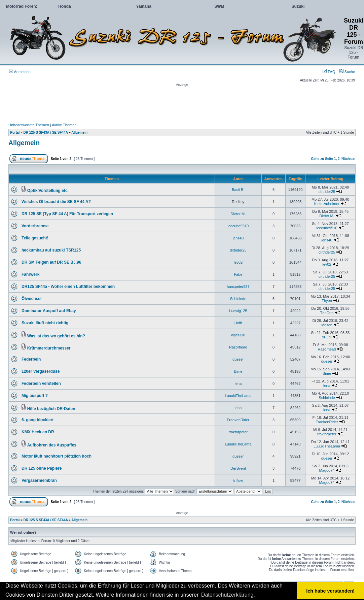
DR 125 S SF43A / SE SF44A (45, 132)
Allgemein (79, 132)
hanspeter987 (238, 287)
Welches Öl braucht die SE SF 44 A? (56, 202)
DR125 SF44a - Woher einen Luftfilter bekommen (68, 287)
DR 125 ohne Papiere (42, 468)
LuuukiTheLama (238, 396)
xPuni (327, 337)
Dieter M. (238, 214)
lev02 (238, 262)
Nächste (348, 159)
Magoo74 (327, 470)
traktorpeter (238, 432)
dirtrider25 (327, 192)
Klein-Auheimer (327, 204)
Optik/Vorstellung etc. (48, 191)
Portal (15, 132)
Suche (347, 72)
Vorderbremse (35, 226)
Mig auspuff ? (35, 396)
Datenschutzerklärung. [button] (228, 595)
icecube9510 (238, 226)
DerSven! (238, 468)
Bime (238, 371)
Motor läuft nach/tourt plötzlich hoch (57, 456)
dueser (238, 359)
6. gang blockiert (38, 420)
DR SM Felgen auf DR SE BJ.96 (51, 262)
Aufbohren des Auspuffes (52, 445)
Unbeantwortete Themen (29, 125)
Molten (327, 325)
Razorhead (238, 347)
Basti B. (238, 190)
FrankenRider (238, 420)
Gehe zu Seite (322, 159)
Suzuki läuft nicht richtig (45, 323)
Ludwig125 (238, 311)
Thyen (327, 301)
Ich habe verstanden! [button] (330, 591)
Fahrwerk (30, 274)
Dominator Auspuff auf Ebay (49, 311)
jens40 (238, 238)
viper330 (238, 335)
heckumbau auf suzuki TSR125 (51, 250)
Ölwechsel (31, 299)
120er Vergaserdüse (41, 371)
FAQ (329, 72)
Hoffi (238, 323)
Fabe (238, 274)
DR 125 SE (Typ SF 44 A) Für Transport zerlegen (67, 214)
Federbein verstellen (41, 384)
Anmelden (20, 72)
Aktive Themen (64, 125)
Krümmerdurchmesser (49, 348)
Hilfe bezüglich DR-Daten (51, 409)
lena (238, 384)
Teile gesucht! (35, 238)
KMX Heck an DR (38, 432)
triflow (238, 480)
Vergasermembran (39, 480)
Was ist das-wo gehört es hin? (56, 336)
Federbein (31, 359)
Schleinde (238, 299)
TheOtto (327, 313)
